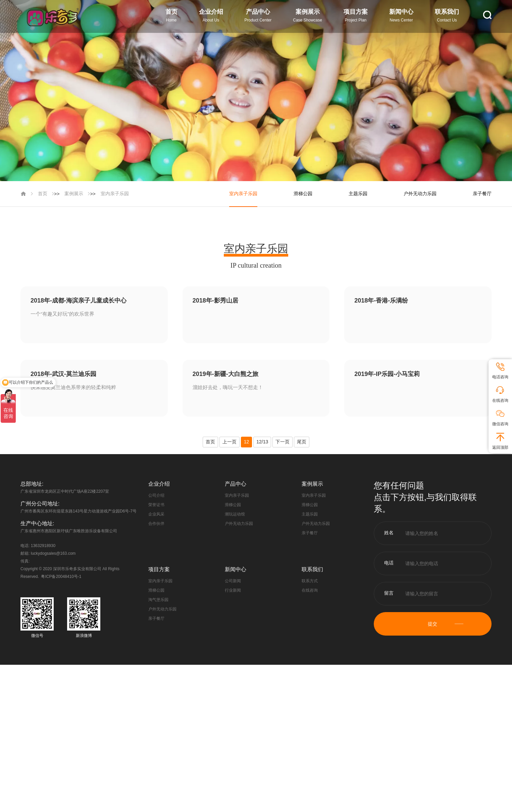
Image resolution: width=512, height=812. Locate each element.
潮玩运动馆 (235, 514)
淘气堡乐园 (158, 600)
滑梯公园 (303, 194)
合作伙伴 (156, 524)
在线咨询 (310, 590)
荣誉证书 (156, 505)
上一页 (229, 442)
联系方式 (310, 581)
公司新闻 (233, 581)
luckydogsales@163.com (53, 553)
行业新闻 (233, 590)
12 (247, 442)
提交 (432, 624)
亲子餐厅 (482, 194)
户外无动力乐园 (420, 194)
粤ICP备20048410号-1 (61, 577)
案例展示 (74, 194)
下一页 (283, 442)
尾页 (302, 442)
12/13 (262, 442)
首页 (43, 194)
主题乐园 (358, 194)
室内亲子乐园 (115, 194)
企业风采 (156, 514)
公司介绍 (156, 495)
